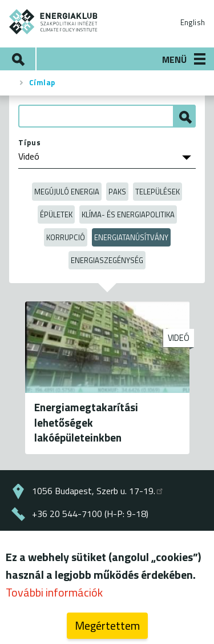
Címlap (42, 82)
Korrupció (66, 237)
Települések (158, 192)
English (193, 22)
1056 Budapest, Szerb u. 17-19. (98, 491)
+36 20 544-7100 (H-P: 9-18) (90, 514)
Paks (117, 192)
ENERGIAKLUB (54, 22)
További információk (54, 596)
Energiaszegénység (107, 260)
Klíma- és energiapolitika (128, 214)
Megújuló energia (67, 192)
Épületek (56, 214)
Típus (30, 142)
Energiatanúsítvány (131, 237)
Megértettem (107, 629)
